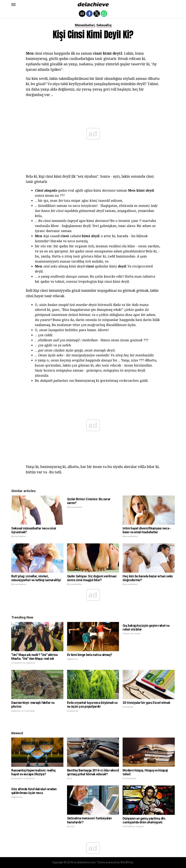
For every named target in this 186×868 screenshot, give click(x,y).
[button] (13, 5)
